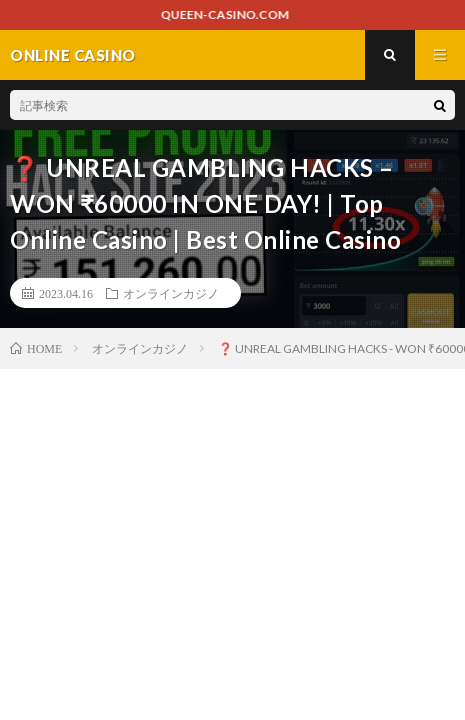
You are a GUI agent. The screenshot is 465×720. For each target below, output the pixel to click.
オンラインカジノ (171, 293)
